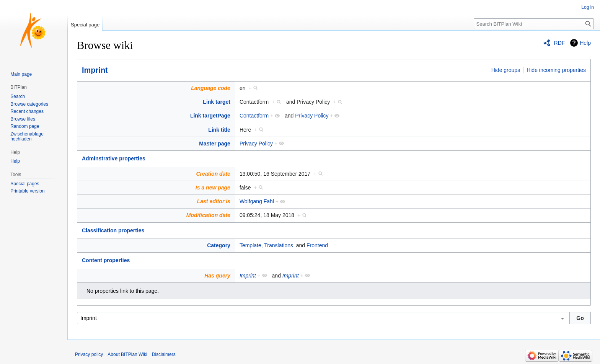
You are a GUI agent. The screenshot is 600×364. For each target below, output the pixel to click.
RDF (560, 43)
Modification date (208, 215)
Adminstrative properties (114, 158)
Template (250, 245)
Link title (219, 130)
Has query (217, 276)
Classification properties (113, 230)
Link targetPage (210, 116)
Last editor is (214, 201)
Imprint (95, 70)
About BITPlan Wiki (127, 354)
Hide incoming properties (556, 70)
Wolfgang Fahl (257, 201)
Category (219, 245)
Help (585, 43)
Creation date (213, 174)
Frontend (317, 245)
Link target (217, 102)
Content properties (106, 260)
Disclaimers (164, 354)
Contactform (254, 116)
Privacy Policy (312, 116)
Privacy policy (89, 354)
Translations (279, 245)
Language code (211, 88)
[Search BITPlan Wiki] (534, 24)
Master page (215, 144)
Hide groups (506, 70)
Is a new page (213, 188)
